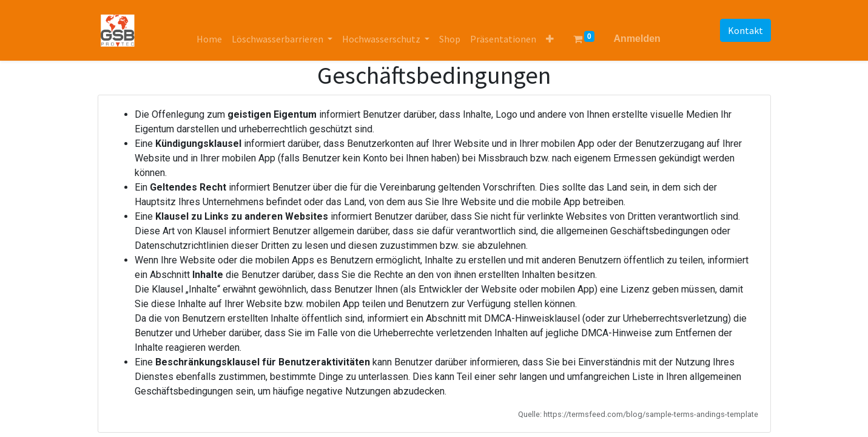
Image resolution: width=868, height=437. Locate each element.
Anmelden (637, 39)
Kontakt (745, 30)
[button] (550, 39)
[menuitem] (209, 39)
